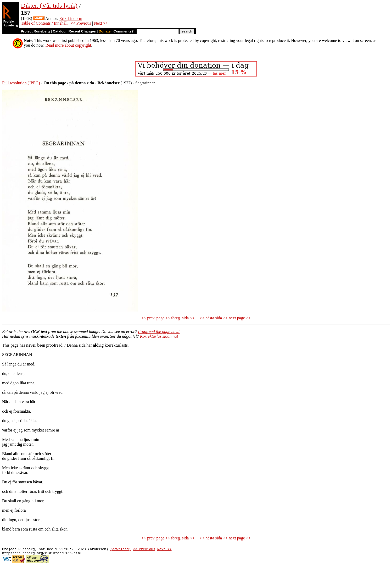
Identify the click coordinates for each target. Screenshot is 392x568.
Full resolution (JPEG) (21, 83)
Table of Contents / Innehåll (44, 23)
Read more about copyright (68, 45)
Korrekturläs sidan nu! (159, 336)
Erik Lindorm (71, 18)
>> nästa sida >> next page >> (225, 318)
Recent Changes (82, 31)
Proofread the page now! (159, 332)
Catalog (59, 31)
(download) (120, 550)
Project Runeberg (35, 31)
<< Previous (81, 23)
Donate (105, 31)
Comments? (124, 31)
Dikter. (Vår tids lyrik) (49, 6)
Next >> (101, 23)
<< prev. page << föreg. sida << (168, 318)
